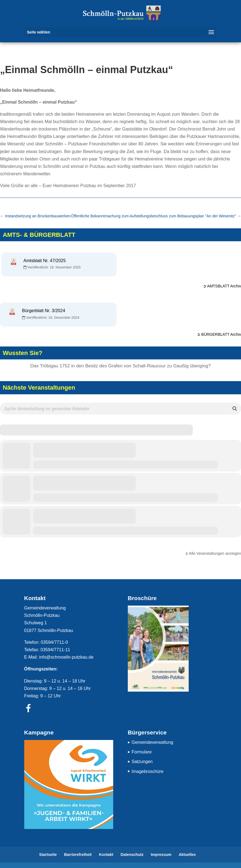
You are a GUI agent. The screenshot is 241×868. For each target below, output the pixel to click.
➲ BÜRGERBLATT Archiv (219, 334)
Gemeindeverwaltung (152, 742)
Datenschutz (132, 855)
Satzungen (142, 762)
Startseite (48, 855)
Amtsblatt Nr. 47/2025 (45, 261)
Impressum (161, 855)
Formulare (142, 752)
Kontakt (106, 855)
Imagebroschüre (148, 771)
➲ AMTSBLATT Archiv (222, 286)
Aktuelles (187, 855)
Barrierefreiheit (78, 855)
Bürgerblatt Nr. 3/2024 (44, 311)
